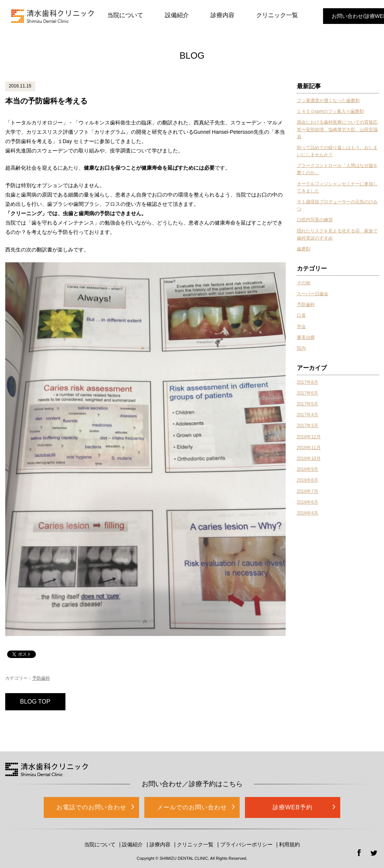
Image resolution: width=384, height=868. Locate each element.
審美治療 (306, 337)
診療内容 (222, 15)
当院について (125, 15)
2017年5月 (308, 404)
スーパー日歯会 (313, 294)
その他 (304, 283)
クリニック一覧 (277, 15)
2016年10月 (309, 458)
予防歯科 (41, 678)
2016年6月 (308, 502)
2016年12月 (309, 437)
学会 (301, 327)
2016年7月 (308, 491)
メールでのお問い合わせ (192, 807)
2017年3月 (308, 426)
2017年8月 (308, 382)
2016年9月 (308, 469)
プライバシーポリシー (246, 844)
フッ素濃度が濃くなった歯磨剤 (328, 101)
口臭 (301, 315)
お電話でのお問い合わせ (91, 807)
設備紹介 (177, 15)
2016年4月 (308, 513)
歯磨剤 (304, 249)
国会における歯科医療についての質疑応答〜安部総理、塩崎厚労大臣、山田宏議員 (337, 129)
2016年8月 (308, 480)
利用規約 (289, 844)
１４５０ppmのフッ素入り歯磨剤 (330, 111)
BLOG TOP (35, 702)
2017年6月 (308, 393)
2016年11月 (309, 448)
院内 (301, 348)
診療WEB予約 (293, 807)
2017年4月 (308, 415)
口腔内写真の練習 (315, 220)
